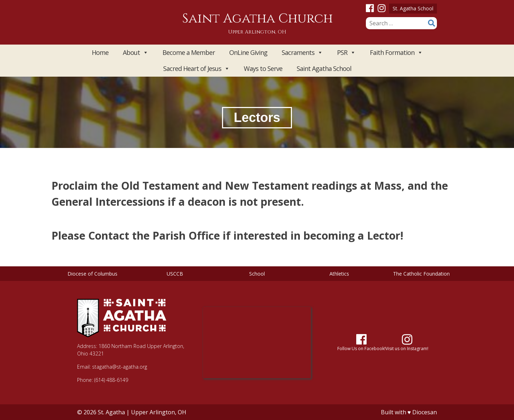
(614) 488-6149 (111, 380)
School (257, 274)
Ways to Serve (263, 68)
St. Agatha (111, 412)
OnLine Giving (248, 52)
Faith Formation (396, 53)
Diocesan (425, 412)
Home (100, 52)
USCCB (175, 274)
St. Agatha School (413, 8)
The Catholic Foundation (421, 274)
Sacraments (302, 53)
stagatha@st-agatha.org (120, 367)
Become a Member (189, 52)
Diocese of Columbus (92, 274)
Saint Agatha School (324, 68)
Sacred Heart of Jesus (196, 69)
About (135, 53)
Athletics (339, 274)
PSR (346, 53)
